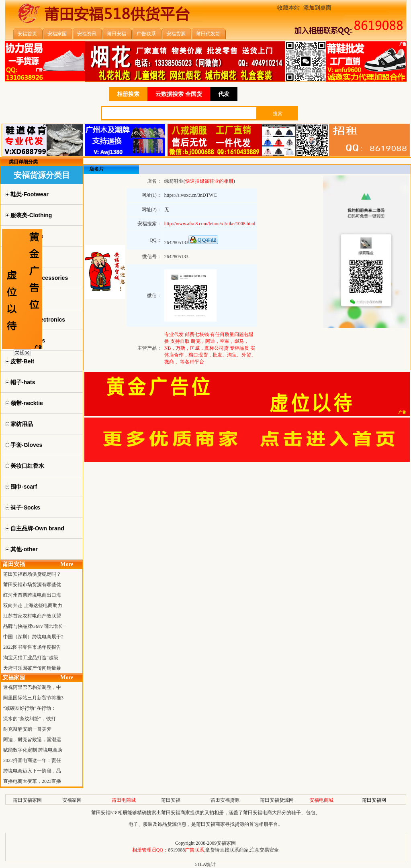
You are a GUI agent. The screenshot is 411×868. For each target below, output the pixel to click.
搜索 (278, 114)
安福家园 (72, 800)
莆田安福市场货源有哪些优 (32, 585)
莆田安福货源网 (277, 800)
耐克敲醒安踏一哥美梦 (27, 729)
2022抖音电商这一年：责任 (32, 760)
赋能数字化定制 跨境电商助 (33, 750)
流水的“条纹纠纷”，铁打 (30, 719)
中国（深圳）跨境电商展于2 (33, 637)
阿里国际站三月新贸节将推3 (33, 698)
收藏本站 (288, 8)
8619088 (176, 850)
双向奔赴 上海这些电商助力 (33, 605)
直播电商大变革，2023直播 (32, 781)
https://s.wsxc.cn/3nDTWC (191, 195)
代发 (224, 94)
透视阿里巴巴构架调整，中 (32, 687)
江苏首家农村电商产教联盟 (32, 616)
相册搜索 (128, 94)
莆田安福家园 (27, 800)
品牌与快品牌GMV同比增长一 (35, 626)
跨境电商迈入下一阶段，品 (32, 771)
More (67, 564)
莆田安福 (171, 800)
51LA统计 (206, 864)
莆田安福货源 (225, 800)
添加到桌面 (317, 8)
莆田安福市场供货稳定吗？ (32, 574)
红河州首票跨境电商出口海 (32, 595)
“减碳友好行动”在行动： (30, 708)
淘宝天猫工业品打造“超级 (31, 658)
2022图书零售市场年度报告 (32, 647)
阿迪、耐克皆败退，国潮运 (32, 740)
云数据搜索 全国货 (179, 94)
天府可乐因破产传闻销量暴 (32, 668)
